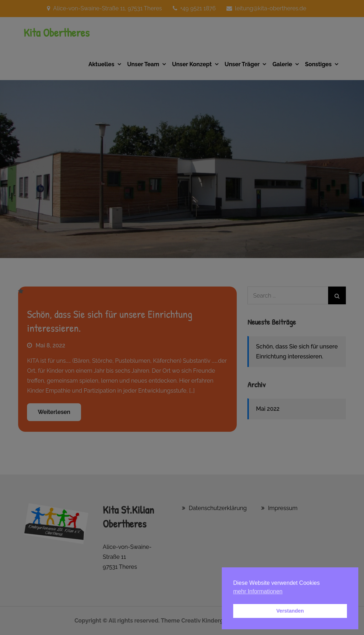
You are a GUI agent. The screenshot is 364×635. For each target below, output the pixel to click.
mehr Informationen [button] (258, 591)
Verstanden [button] (290, 611)
